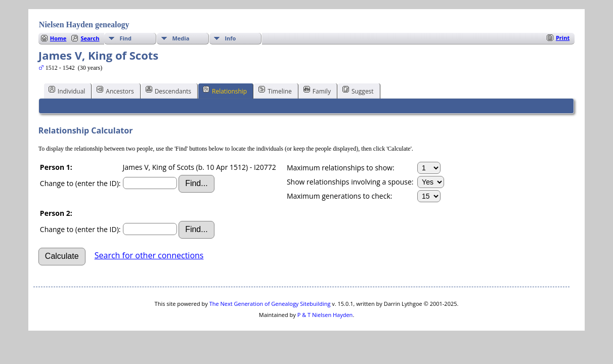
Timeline (275, 90)
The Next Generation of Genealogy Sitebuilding (270, 304)
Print (563, 38)
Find (125, 38)
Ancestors (115, 90)
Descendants (168, 90)
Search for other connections (149, 255)
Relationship (225, 90)
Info (230, 38)
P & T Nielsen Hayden (325, 315)
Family (317, 90)
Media (181, 38)
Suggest (358, 90)
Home (58, 38)
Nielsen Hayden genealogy (84, 25)
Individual (67, 90)
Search (90, 38)
